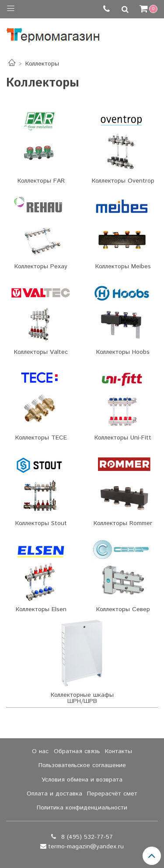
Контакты (119, 751)
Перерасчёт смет (112, 794)
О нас (40, 751)
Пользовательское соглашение (82, 765)
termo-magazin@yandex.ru (86, 847)
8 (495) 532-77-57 (86, 837)
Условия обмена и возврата (82, 780)
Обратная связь (77, 751)
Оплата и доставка (54, 794)
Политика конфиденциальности (82, 808)
